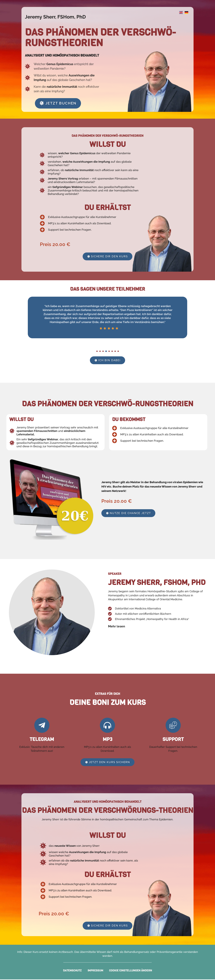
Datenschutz (72, 971)
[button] (97, 352)
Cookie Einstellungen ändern (131, 971)
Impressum (95, 971)
